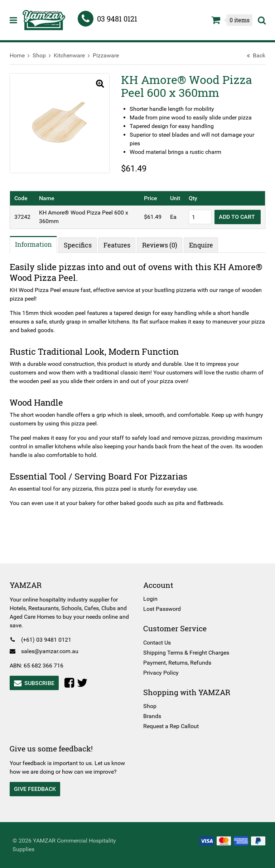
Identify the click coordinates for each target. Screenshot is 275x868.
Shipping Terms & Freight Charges (186, 653)
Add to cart (233, 217)
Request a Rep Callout (171, 726)
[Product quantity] (196, 217)
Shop (44, 55)
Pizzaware (110, 55)
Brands (152, 716)
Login (150, 599)
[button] (97, 84)
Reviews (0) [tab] (164, 245)
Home (22, 55)
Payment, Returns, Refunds (177, 663)
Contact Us (157, 643)
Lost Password (162, 609)
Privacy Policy (161, 673)
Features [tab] (122, 245)
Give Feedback (40, 789)
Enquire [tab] (206, 245)
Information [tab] (38, 244)
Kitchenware (74, 55)
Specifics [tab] (82, 245)
